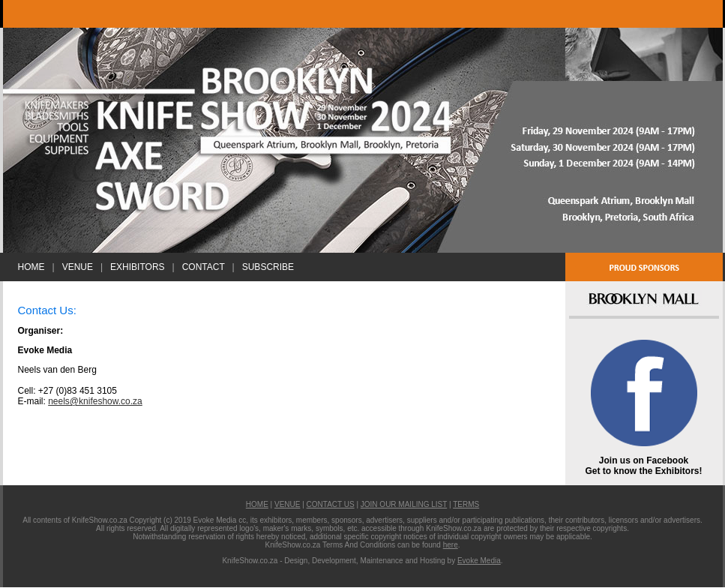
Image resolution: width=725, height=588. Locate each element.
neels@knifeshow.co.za (95, 401)
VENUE (78, 267)
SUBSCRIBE (268, 267)
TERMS (466, 504)
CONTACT (204, 267)
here (451, 545)
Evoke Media (479, 561)
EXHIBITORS (137, 267)
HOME (31, 267)
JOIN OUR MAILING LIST (404, 504)
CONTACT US (331, 504)
